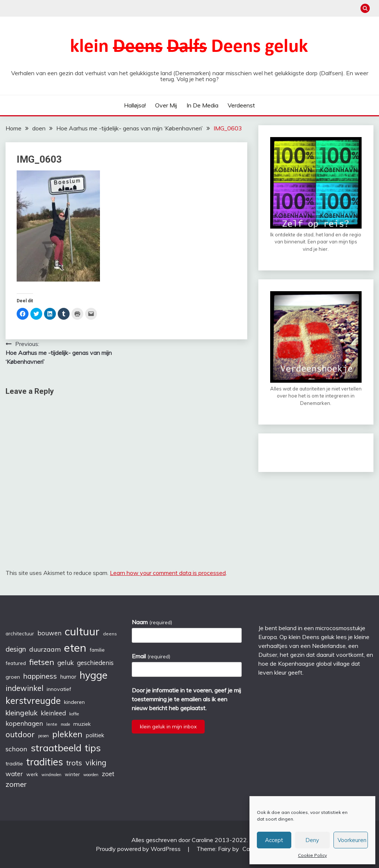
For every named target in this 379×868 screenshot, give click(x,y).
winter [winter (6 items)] (72, 774)
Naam (152, 622)
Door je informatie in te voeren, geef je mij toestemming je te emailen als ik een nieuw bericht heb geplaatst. (186, 699)
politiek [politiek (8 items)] (95, 735)
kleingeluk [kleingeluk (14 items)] (21, 713)
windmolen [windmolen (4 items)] (51, 775)
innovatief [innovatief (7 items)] (59, 689)
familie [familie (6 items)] (97, 650)
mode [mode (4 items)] (65, 724)
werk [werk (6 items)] (32, 774)
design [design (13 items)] (16, 649)
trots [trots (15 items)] (74, 763)
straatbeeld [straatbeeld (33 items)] (56, 748)
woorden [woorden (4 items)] (91, 775)
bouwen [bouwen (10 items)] (49, 633)
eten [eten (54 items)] (75, 648)
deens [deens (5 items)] (110, 634)
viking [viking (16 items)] (96, 763)
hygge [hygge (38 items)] (93, 675)
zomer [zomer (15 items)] (16, 784)
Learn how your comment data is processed (168, 573)
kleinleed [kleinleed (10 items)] (53, 713)
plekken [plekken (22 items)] (67, 734)
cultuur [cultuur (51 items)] (82, 631)
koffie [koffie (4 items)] (74, 714)
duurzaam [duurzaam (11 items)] (45, 649)
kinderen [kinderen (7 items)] (74, 702)
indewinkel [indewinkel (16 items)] (24, 688)
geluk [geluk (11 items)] (66, 662)
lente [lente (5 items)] (52, 724)
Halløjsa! (135, 105)
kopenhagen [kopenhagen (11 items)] (24, 723)
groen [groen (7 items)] (13, 677)
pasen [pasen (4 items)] (43, 736)
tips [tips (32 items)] (93, 748)
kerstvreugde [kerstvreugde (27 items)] (33, 701)
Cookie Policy (312, 855)
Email (151, 656)
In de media (202, 105)
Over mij (166, 105)
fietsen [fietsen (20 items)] (42, 662)
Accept (274, 840)
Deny (312, 840)
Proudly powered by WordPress (139, 849)
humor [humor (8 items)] (68, 677)
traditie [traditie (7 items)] (14, 764)
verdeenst (241, 105)
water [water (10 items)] (14, 774)
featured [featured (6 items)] (16, 663)
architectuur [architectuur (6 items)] (20, 633)
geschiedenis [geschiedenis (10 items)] (95, 663)
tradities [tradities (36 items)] (45, 762)
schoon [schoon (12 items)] (16, 749)
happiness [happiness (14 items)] (40, 676)
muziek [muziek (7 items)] (82, 724)
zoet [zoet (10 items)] (108, 774)
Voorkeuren (352, 840)
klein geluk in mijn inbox (168, 726)
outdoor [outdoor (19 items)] (20, 734)
